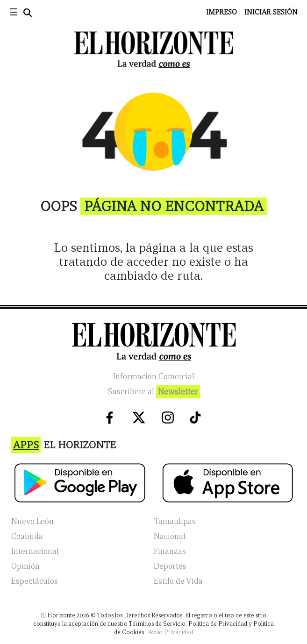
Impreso (221, 12)
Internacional (35, 551)
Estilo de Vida (178, 581)
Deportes (170, 566)
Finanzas (170, 551)
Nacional (170, 536)
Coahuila (27, 536)
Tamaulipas (175, 521)
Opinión (25, 566)
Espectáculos (35, 581)
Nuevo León (32, 521)
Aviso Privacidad (171, 632)
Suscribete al (154, 392)
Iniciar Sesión (271, 12)
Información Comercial (154, 377)
